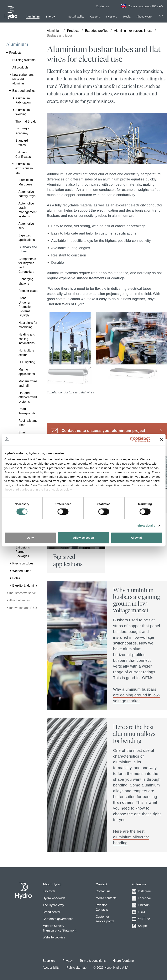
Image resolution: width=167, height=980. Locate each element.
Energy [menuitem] (50, 17)
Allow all (137, 538)
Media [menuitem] (127, 17)
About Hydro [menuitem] (144, 17)
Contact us (102, 6)
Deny (30, 538)
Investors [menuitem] (111, 17)
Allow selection (83, 538)
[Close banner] (161, 439)
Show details (146, 525)
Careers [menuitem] (95, 17)
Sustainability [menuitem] (76, 17)
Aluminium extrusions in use (133, 31)
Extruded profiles (97, 31)
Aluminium (17, 44)
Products (73, 31)
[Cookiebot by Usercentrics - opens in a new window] (136, 439)
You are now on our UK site (146, 6)
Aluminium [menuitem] (33, 17)
